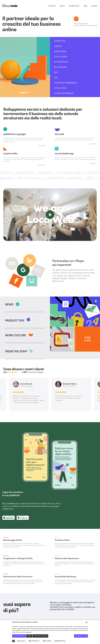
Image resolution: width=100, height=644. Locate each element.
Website (58, 46)
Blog (86, 6)
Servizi (62, 6)
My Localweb (60, 67)
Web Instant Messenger (66, 83)
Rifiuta (29, 636)
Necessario (21, 641)
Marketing (62, 641)
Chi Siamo (52, 6)
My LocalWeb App (64, 154)
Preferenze (36, 641)
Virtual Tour (60, 88)
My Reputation (61, 62)
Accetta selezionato (19, 636)
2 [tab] (28, 93)
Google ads (60, 41)
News (9, 305)
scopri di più (42, 146)
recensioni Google (33, 372)
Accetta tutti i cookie (81, 636)
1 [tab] (23, 93)
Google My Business (64, 93)
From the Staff (16, 352)
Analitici (49, 641)
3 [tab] (30, 93)
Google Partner (74, 6)
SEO (56, 73)
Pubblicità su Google (14, 134)
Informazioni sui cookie (40, 636)
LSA (56, 78)
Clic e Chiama (61, 57)
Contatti (94, 6)
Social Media (60, 52)
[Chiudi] (87, 622)
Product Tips (15, 321)
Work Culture (16, 336)
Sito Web (59, 134)
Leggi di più (88, 339)
